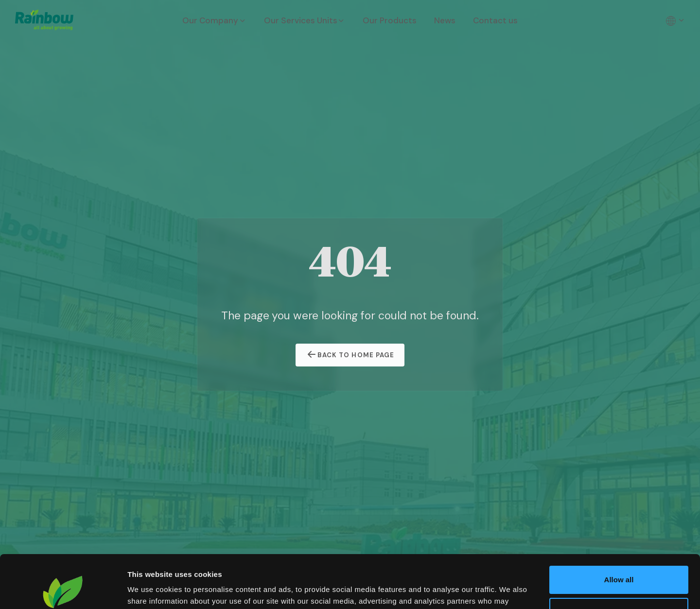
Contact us (495, 20)
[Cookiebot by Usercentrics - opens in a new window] (63, 590)
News (445, 20)
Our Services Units (305, 20)
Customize (619, 562)
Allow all (619, 530)
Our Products (390, 20)
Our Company (214, 20)
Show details (150, 590)
